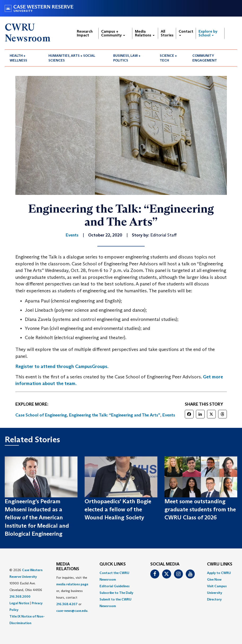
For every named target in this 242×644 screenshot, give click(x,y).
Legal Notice (19, 603)
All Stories (167, 33)
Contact (186, 33)
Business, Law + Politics (127, 58)
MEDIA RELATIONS (68, 567)
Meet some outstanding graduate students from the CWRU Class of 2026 (200, 509)
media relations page (72, 584)
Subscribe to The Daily (116, 593)
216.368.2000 (20, 596)
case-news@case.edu (72, 611)
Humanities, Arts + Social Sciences (72, 58)
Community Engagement (205, 58)
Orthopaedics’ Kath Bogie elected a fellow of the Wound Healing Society (118, 509)
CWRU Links (220, 564)
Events (169, 415)
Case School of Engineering (41, 415)
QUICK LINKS (113, 564)
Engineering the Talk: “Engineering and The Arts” (115, 415)
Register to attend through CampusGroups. (62, 366)
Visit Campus (217, 586)
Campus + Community (113, 33)
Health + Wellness (18, 58)
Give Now (214, 579)
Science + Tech (168, 58)
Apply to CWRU (219, 573)
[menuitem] (24, 58)
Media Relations (145, 33)
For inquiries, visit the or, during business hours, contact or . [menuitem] (72, 594)
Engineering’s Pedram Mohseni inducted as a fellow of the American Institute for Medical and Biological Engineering (37, 517)
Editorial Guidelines (115, 586)
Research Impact (85, 33)
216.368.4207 (67, 604)
